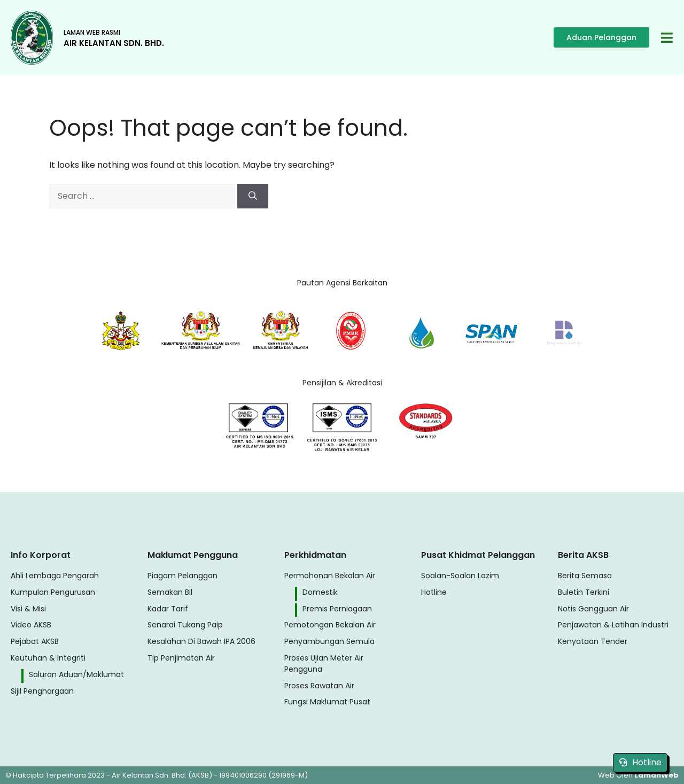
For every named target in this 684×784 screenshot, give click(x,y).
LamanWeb (656, 775)
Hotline (640, 762)
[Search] (253, 196)
